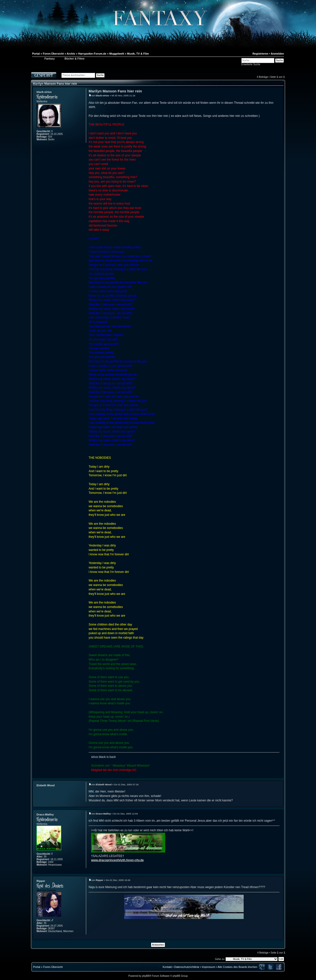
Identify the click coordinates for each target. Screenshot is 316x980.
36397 (51, 928)
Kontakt (167, 967)
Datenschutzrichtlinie (187, 967)
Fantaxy (50, 59)
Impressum (208, 967)
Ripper (41, 881)
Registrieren (260, 54)
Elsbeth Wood (46, 785)
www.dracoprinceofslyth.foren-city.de (117, 860)
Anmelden (277, 54)
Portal (37, 967)
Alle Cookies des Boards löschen (237, 967)
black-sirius (44, 92)
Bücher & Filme (75, 59)
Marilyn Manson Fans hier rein (55, 84)
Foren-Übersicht (53, 967)
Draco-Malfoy (45, 814)
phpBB (146, 976)
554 (50, 137)
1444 (51, 862)
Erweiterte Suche (251, 64)
